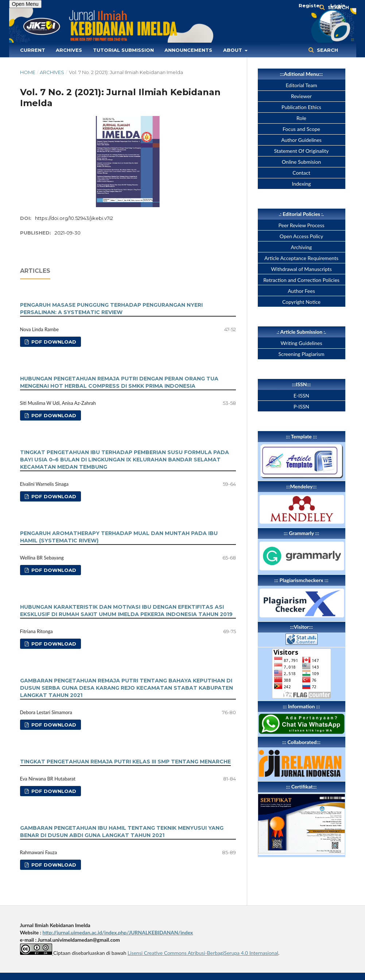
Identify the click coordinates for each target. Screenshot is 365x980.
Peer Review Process (301, 225)
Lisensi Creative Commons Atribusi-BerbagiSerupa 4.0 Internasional (203, 953)
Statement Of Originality (302, 151)
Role (301, 118)
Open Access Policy (301, 236)
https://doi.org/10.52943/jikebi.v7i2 (74, 218)
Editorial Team (301, 85)
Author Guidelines (301, 140)
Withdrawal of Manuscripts (301, 269)
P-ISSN (301, 406)
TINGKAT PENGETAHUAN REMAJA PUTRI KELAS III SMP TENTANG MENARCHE (125, 762)
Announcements (188, 50)
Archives (69, 50)
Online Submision (301, 162)
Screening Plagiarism (302, 354)
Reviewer (301, 96)
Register (310, 5)
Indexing (301, 184)
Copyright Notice (301, 302)
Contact (301, 173)
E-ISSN (301, 396)
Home (28, 72)
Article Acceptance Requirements (301, 258)
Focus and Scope (301, 129)
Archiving (302, 247)
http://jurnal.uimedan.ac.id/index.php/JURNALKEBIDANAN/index (118, 932)
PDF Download (53, 342)
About (233, 50)
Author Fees (301, 291)
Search (327, 50)
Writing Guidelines (301, 343)
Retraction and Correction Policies (301, 280)
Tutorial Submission (123, 50)
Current (33, 50)
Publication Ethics (301, 107)
